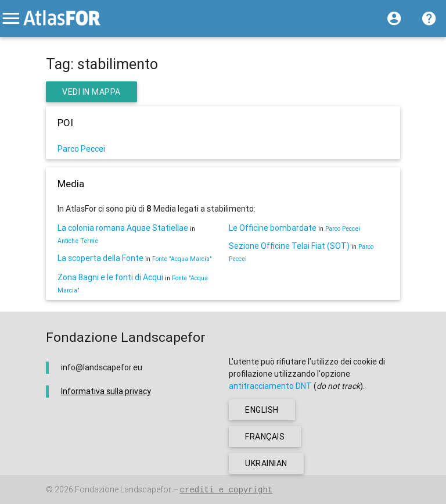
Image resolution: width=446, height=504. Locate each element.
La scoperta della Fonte (100, 258)
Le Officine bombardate (273, 228)
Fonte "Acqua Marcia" (182, 259)
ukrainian (266, 463)
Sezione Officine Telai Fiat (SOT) (289, 246)
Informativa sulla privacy (106, 391)
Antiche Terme (78, 241)
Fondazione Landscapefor (123, 489)
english (262, 410)
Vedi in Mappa (91, 92)
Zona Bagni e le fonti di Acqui (110, 277)
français (265, 437)
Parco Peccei (81, 149)
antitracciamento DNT (270, 386)
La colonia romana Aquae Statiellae (123, 228)
